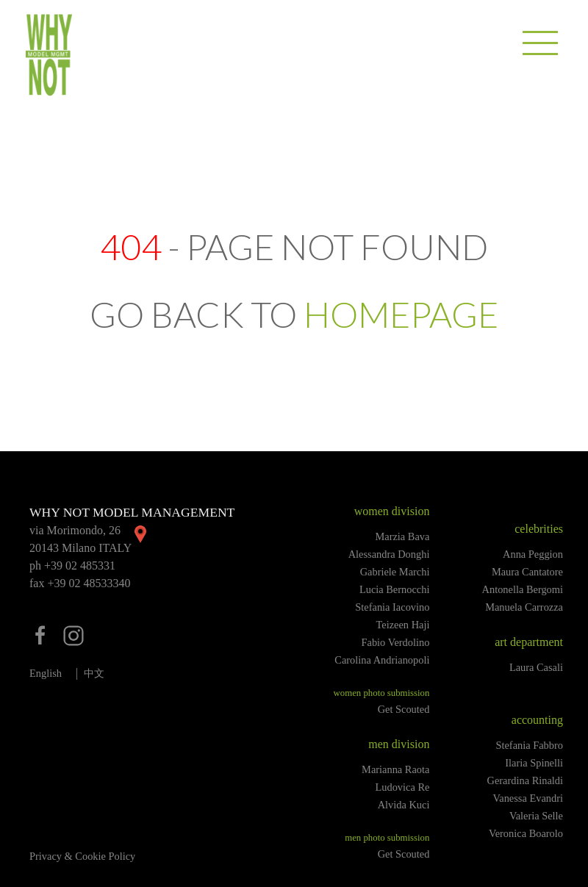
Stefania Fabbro (529, 745)
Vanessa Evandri (528, 798)
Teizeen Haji (403, 625)
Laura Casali (536, 667)
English (46, 673)
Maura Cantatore (527, 572)
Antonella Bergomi (523, 589)
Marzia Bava (402, 536)
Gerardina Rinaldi (526, 780)
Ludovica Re (402, 787)
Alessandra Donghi (389, 554)
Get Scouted (404, 709)
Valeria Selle (536, 816)
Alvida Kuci (404, 805)
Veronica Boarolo (526, 833)
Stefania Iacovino (392, 607)
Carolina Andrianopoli (382, 660)
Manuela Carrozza (524, 607)
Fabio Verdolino (396, 642)
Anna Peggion (533, 554)
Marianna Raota (395, 769)
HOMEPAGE (401, 314)
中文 (94, 673)
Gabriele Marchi (395, 572)
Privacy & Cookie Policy (82, 856)
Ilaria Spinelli (534, 763)
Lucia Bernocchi (395, 589)
